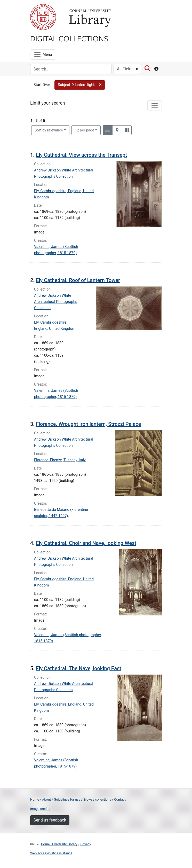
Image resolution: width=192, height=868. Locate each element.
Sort (49, 130)
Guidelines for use (67, 799)
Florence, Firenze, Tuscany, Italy (60, 460)
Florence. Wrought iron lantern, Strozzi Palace (88, 424)
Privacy (86, 844)
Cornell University (43, 17)
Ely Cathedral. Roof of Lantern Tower (78, 280)
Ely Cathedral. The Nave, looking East (79, 668)
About (46, 799)
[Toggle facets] (155, 106)
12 (85, 130)
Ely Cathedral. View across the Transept (81, 155)
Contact (120, 799)
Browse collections (97, 799)
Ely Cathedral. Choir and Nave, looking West (86, 543)
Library (90, 17)
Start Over (42, 85)
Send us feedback (50, 820)
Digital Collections (69, 38)
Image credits (40, 809)
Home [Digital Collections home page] (35, 799)
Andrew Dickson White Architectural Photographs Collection (56, 302)
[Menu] (43, 54)
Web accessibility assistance (51, 853)
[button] (80, 85)
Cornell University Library (59, 844)
